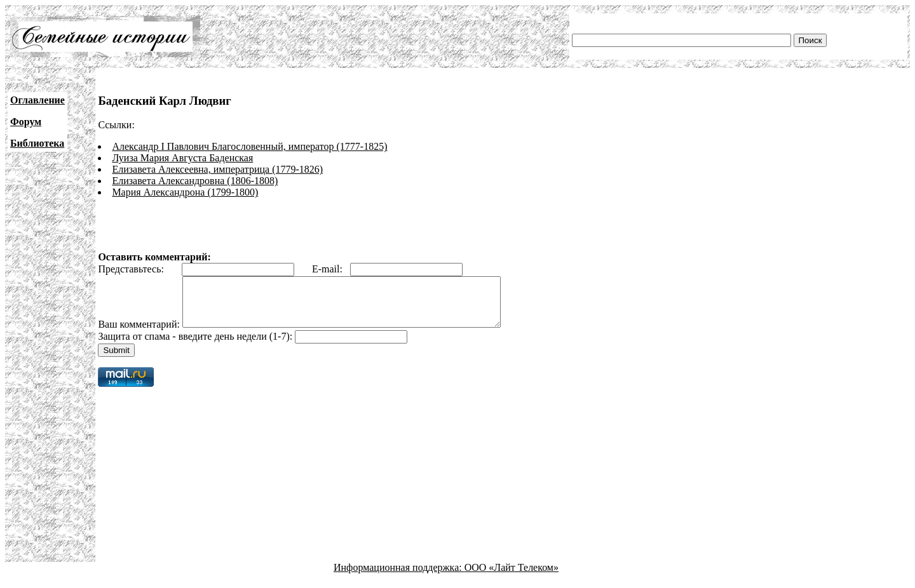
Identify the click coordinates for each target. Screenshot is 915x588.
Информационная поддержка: (399, 577)
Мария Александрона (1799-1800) (185, 192)
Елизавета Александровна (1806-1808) (195, 181)
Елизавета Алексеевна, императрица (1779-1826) (217, 169)
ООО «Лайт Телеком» (512, 577)
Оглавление (37, 100)
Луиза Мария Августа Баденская (182, 158)
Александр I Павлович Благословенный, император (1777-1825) (249, 146)
